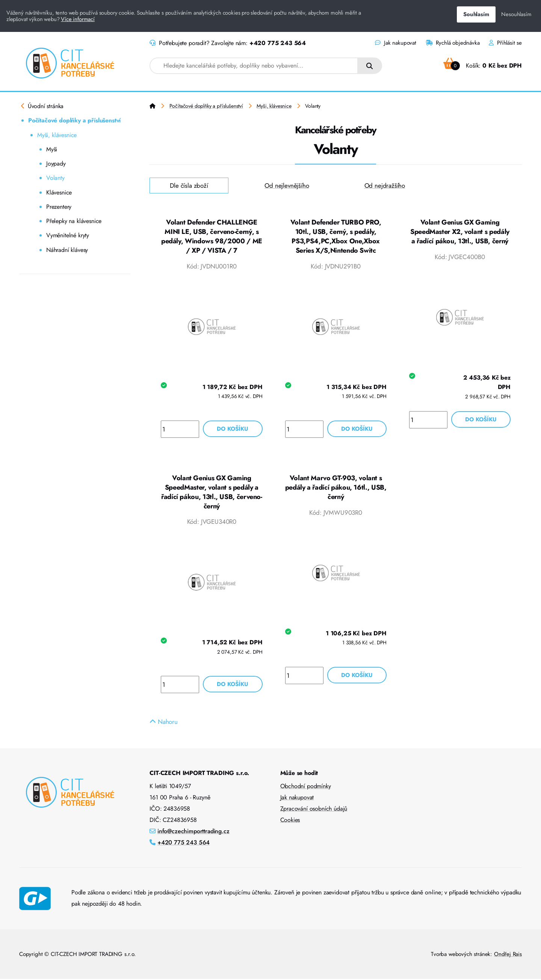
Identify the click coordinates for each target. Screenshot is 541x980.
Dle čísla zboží (189, 185)
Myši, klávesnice (57, 135)
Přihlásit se (505, 43)
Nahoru (164, 723)
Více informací (78, 19)
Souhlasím (476, 14)
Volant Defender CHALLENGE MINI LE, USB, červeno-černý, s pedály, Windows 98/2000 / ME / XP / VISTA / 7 (212, 237)
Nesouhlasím (516, 14)
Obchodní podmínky (306, 787)
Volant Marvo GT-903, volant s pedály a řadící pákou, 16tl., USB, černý (336, 488)
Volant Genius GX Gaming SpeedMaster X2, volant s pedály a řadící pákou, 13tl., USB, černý (460, 232)
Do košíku (233, 429)
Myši (52, 149)
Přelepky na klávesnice (74, 221)
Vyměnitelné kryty (68, 235)
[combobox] (254, 66)
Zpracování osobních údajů (314, 810)
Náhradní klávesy (67, 250)
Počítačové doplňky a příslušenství (74, 120)
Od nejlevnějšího (287, 185)
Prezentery (59, 207)
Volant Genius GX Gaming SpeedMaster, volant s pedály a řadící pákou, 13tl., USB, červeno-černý (212, 493)
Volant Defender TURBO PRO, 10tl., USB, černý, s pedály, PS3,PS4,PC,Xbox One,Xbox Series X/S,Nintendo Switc (336, 237)
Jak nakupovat (395, 43)
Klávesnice (59, 192)
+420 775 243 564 (278, 43)
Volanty (55, 178)
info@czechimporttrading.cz (193, 832)
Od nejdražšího (385, 185)
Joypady (56, 164)
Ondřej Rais (508, 955)
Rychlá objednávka (453, 43)
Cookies (290, 821)
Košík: (483, 66)
